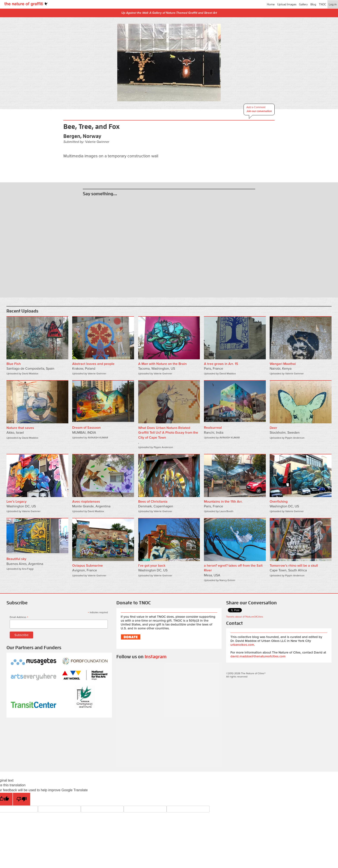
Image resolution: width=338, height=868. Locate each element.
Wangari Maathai (283, 364)
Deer (273, 428)
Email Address (19, 617)
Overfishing (279, 502)
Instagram (156, 657)
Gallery (303, 4)
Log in (333, 4)
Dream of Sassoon (86, 428)
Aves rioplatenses (86, 502)
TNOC (322, 4)
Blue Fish (14, 364)
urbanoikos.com (242, 645)
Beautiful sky (16, 559)
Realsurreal (213, 428)
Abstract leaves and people (93, 364)
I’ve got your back (152, 566)
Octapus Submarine (88, 566)
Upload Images (287, 4)
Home (271, 4)
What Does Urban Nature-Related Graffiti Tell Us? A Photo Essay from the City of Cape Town (168, 433)
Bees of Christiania (153, 502)
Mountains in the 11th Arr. (223, 502)
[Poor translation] (22, 799)
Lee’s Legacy (16, 502)
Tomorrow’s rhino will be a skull (294, 566)
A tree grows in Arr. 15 (221, 364)
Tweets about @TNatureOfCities (245, 617)
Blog (313, 4)
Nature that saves (20, 428)
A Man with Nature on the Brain (162, 364)
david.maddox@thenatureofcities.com (258, 656)
